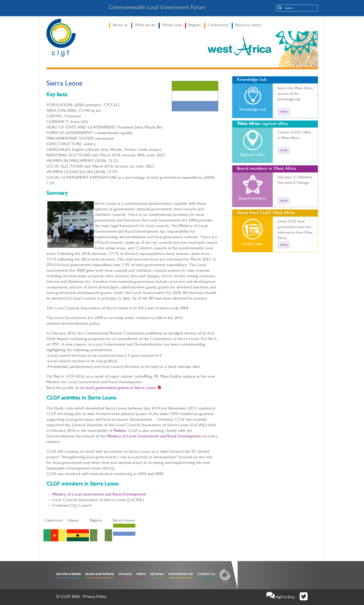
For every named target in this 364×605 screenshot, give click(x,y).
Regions (195, 25)
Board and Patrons (100, 575)
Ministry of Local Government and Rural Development (154, 437)
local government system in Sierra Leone (121, 388)
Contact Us (206, 575)
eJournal (157, 575)
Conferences (218, 25)
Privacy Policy (95, 597)
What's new (172, 25)
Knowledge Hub (181, 575)
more (284, 112)
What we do (145, 25)
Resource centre (248, 25)
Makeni (120, 431)
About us (120, 25)
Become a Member (69, 575)
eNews (141, 575)
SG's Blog (125, 575)
